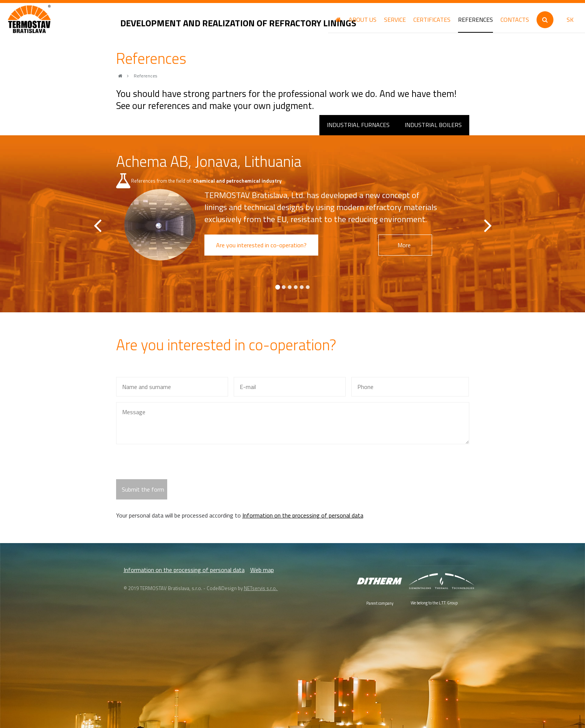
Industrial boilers (433, 125)
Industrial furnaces (358, 125)
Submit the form (143, 489)
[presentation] (173, 465)
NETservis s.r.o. (261, 588)
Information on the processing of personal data (303, 515)
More (409, 245)
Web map (262, 570)
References (145, 76)
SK (570, 20)
